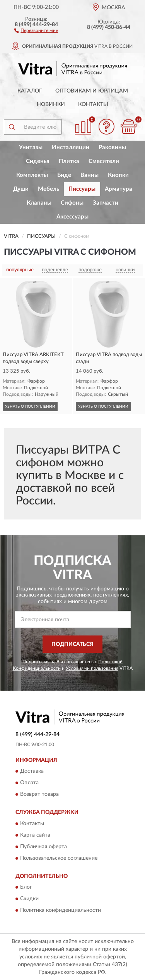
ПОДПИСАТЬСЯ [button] (72, 644)
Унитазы (31, 147)
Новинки (51, 104)
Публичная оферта (43, 847)
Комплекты (32, 175)
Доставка (32, 772)
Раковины (112, 147)
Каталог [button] (30, 91)
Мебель (49, 189)
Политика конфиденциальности (61, 911)
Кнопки (118, 175)
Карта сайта (35, 835)
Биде (64, 175)
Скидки (29, 899)
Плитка (69, 161)
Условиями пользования (92, 668)
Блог (26, 888)
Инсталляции (71, 147)
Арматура (119, 189)
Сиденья (38, 161)
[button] (36, 30)
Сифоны (72, 203)
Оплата (29, 783)
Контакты (93, 104)
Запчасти (106, 203)
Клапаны (39, 203)
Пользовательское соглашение (59, 858)
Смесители (104, 161)
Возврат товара (39, 795)
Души (21, 189)
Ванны (90, 175)
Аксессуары (72, 217)
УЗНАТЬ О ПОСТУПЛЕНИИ (30, 407)
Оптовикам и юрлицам (92, 91)
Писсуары (82, 189)
